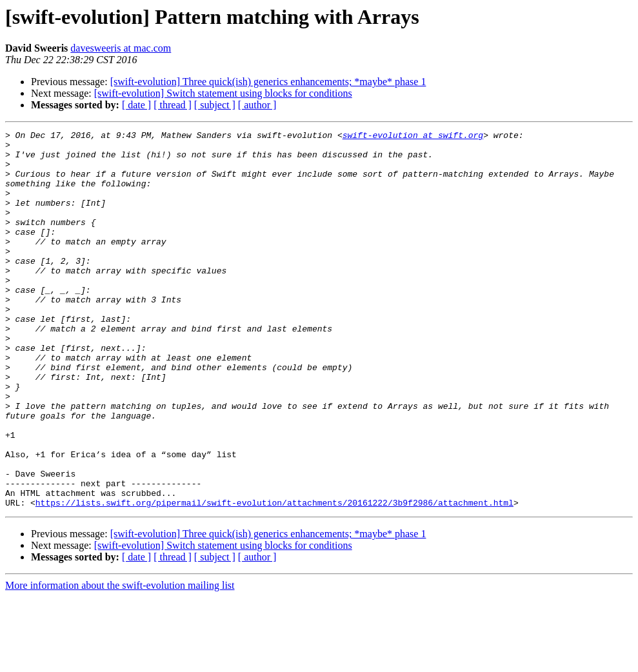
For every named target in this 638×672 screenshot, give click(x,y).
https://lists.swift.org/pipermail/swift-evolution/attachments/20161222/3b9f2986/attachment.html (274, 578)
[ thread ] (173, 105)
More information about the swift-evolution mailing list (120, 661)
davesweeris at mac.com (121, 48)
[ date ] (136, 105)
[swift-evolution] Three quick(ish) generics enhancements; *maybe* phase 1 (268, 82)
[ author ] (257, 105)
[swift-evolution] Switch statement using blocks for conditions (223, 93)
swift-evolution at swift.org (413, 137)
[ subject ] (215, 105)
